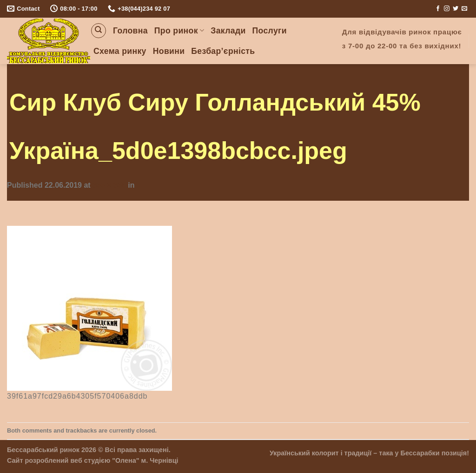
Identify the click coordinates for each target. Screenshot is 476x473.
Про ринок (179, 31)
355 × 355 (109, 185)
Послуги (270, 31)
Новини (169, 51)
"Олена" (126, 460)
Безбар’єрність (223, 51)
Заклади (228, 31)
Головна (130, 31)
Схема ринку (120, 51)
